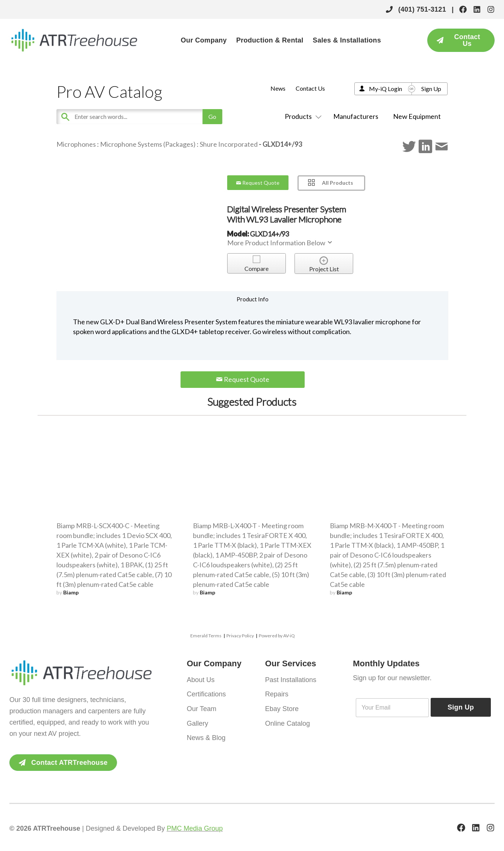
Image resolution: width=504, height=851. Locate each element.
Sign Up (431, 89)
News (278, 88)
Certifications (206, 694)
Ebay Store (282, 708)
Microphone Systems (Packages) (148, 144)
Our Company (204, 40)
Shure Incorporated (229, 144)
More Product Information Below (280, 243)
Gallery (198, 722)
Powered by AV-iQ (277, 636)
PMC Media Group (195, 828)
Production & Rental (270, 40)
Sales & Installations (347, 40)
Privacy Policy (240, 636)
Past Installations (291, 679)
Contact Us (310, 88)
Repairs (277, 694)
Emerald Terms (206, 636)
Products (302, 116)
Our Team (202, 708)
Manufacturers (356, 116)
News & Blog (206, 737)
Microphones (76, 144)
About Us (201, 679)
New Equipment (417, 116)
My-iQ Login (386, 89)
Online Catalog (288, 722)
